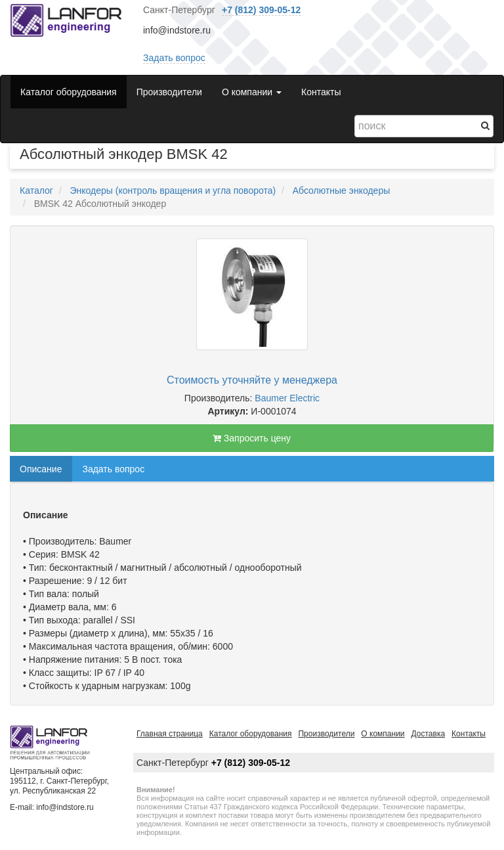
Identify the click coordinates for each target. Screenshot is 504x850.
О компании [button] (252, 92)
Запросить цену (252, 438)
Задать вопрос (174, 58)
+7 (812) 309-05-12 (261, 10)
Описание (41, 469)
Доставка (429, 734)
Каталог (36, 190)
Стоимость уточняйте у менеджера (252, 380)
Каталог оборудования (69, 92)
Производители (169, 92)
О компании (383, 734)
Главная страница (170, 734)
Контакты (321, 92)
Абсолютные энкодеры (342, 190)
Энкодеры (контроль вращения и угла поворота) (173, 190)
